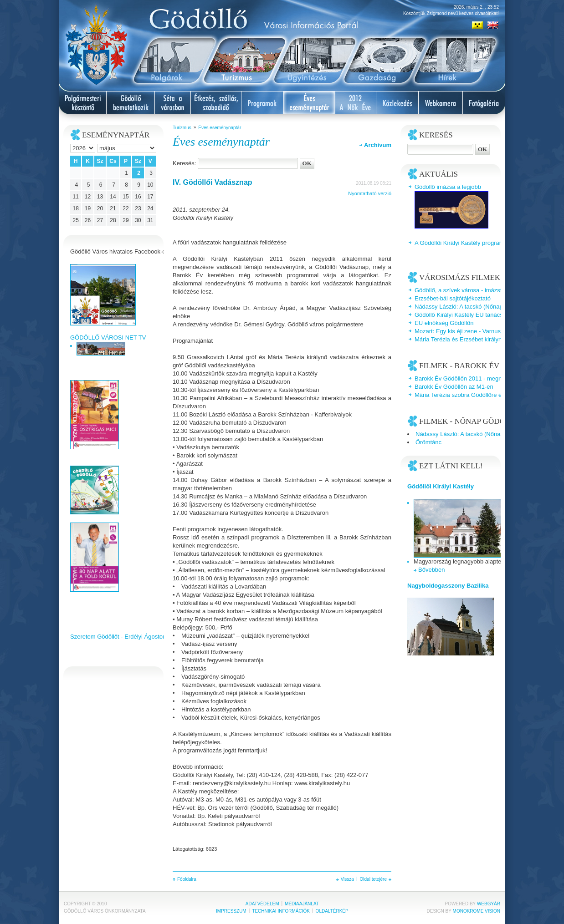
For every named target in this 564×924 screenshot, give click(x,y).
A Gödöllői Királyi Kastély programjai (462, 243)
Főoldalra (187, 879)
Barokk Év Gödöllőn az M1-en (454, 387)
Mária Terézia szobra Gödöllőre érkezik (466, 395)
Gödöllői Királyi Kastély (441, 486)
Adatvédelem (262, 904)
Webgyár (489, 904)
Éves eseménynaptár (220, 128)
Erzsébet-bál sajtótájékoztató (453, 298)
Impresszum (231, 911)
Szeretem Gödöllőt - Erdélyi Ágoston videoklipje (133, 637)
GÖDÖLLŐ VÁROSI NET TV (108, 338)
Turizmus (182, 128)
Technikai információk (281, 911)
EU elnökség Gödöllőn (444, 323)
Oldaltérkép (332, 911)
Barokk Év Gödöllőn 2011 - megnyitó (463, 378)
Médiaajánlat (302, 904)
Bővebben (432, 570)
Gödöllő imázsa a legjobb (448, 187)
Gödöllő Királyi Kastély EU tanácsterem (466, 315)
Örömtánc (428, 442)
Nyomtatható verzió (370, 193)
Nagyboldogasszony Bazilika (448, 586)
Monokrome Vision (477, 911)
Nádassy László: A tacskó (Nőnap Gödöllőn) (472, 307)
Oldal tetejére (373, 879)
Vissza (347, 879)
